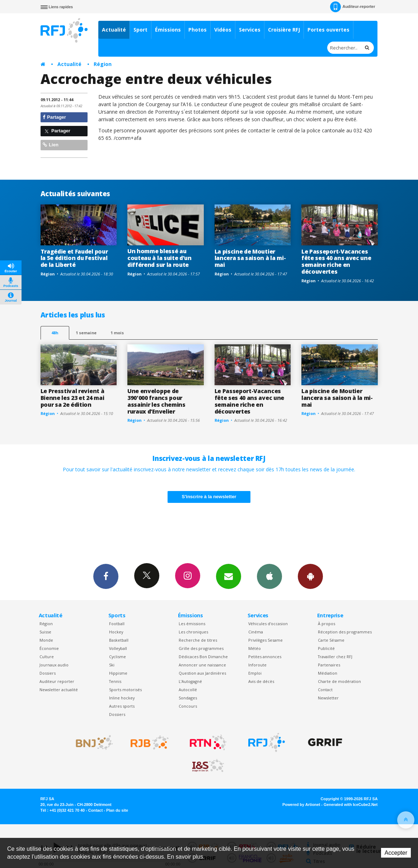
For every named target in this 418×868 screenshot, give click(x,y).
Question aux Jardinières (202, 673)
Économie (49, 648)
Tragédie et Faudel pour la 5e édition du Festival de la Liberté (74, 258)
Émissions (168, 30)
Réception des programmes (345, 632)
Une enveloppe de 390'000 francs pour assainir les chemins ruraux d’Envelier (156, 401)
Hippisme (118, 673)
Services (250, 30)
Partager (54, 117)
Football (117, 624)
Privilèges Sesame (266, 640)
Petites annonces (265, 657)
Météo (255, 648)
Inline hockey (122, 698)
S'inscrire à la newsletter (209, 497)
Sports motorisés (125, 690)
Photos (198, 30)
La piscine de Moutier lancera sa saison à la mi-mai (250, 258)
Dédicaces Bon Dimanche (203, 657)
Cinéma (256, 632)
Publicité (326, 648)
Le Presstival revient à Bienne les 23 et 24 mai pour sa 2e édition (72, 398)
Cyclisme (118, 657)
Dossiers (48, 673)
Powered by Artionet (301, 805)
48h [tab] (55, 333)
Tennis (115, 681)
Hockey (116, 632)
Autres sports (122, 706)
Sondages (188, 698)
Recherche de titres (198, 640)
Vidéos (223, 30)
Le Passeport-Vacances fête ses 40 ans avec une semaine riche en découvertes (336, 262)
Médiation (328, 673)
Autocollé (188, 690)
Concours (188, 706)
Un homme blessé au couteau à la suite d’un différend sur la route (159, 258)
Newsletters (229, 576)
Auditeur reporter (57, 681)
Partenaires (329, 665)
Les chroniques (193, 632)
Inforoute (257, 665)
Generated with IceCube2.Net (351, 805)
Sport (140, 30)
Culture (47, 657)
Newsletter (328, 698)
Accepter (396, 853)
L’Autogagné (190, 681)
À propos (327, 624)
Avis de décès (261, 681)
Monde (46, 640)
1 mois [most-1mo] (117, 333)
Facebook (106, 576)
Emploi (255, 673)
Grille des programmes (201, 648)
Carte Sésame (331, 640)
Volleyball (118, 648)
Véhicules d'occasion (268, 624)
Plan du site (117, 810)
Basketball (119, 640)
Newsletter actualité (59, 690)
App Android (310, 576)
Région (103, 64)
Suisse (45, 632)
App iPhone (269, 576)
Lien (51, 145)
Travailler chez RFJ (335, 657)
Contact (325, 690)
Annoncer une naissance (202, 665)
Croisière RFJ (284, 30)
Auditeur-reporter (353, 7)
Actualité (114, 30)
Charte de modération (339, 681)
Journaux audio (54, 665)
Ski (112, 665)
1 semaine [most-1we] (86, 333)
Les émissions (192, 624)
